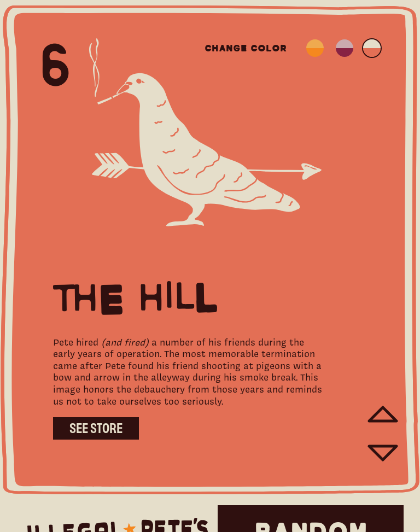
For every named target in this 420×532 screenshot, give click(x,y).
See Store (96, 427)
